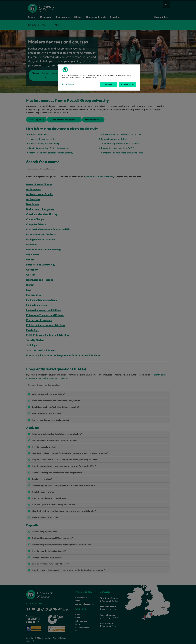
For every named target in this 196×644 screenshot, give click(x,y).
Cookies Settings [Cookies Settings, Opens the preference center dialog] (68, 84)
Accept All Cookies (128, 84)
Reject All (109, 84)
